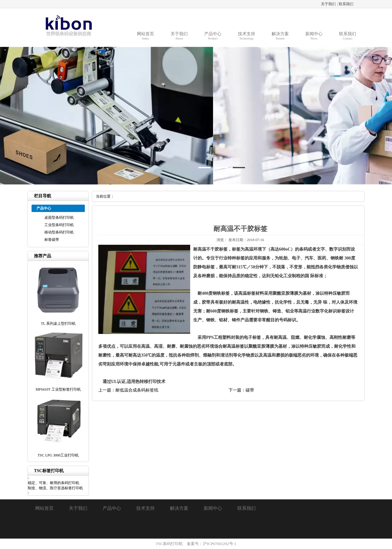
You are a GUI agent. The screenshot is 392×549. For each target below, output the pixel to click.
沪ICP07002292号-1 (219, 544)
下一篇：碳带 (241, 390)
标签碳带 (52, 240)
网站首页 (44, 508)
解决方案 (179, 508)
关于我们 (328, 4)
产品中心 (112, 508)
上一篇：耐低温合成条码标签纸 (128, 390)
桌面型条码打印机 (59, 218)
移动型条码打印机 (59, 232)
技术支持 (145, 508)
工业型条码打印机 (59, 225)
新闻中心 (213, 508)
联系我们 (346, 4)
